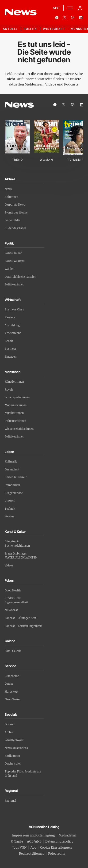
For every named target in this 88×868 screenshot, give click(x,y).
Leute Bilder (13, 220)
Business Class (14, 309)
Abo (33, 848)
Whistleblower (14, 740)
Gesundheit (12, 470)
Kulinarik (11, 462)
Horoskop (11, 692)
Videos (9, 566)
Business (11, 349)
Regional (10, 801)
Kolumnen (11, 197)
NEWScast (11, 610)
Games (9, 684)
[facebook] (57, 18)
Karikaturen (12, 756)
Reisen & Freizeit (16, 477)
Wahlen (10, 269)
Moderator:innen (16, 405)
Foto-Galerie (13, 651)
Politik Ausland (15, 261)
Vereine (10, 516)
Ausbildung (12, 325)
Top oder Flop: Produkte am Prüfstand (23, 774)
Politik (30, 29)
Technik (10, 509)
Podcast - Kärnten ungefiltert (23, 626)
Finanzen (11, 357)
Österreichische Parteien (20, 277)
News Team (12, 699)
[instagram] (73, 18)
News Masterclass (16, 748)
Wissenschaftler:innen (19, 429)
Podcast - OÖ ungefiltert (20, 618)
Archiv (9, 732)
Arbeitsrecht (13, 333)
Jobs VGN (19, 848)
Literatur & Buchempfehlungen (17, 544)
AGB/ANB (34, 841)
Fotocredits (57, 854)
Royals (9, 390)
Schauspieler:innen (17, 397)
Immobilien (12, 485)
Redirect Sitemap (32, 854)
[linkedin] (81, 18)
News (8, 189)
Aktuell (10, 29)
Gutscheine (12, 676)
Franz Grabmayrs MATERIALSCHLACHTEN (21, 556)
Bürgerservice (14, 493)
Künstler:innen (14, 382)
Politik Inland (13, 253)
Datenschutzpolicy (59, 841)
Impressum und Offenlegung (33, 835)
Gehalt (9, 341)
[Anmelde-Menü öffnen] (80, 8)
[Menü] (70, 8)
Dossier (10, 724)
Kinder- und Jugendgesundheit (16, 600)
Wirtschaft (54, 29)
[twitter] (65, 18)
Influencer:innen (15, 421)
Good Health (13, 591)
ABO (56, 8)
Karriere (10, 317)
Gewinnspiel (13, 764)
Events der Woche (16, 213)
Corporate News (15, 205)
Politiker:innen (14, 285)
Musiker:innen (14, 413)
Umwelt (10, 501)
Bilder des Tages (15, 228)
